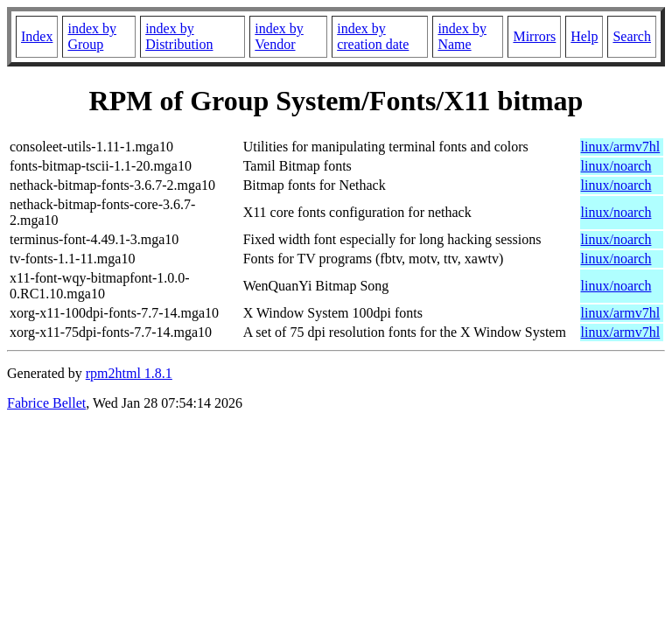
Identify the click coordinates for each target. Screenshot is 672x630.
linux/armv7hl (621, 147)
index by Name (462, 36)
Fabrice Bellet (46, 403)
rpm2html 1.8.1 (129, 373)
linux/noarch (616, 166)
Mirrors (534, 36)
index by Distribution (179, 36)
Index (37, 36)
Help (584, 36)
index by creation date (373, 36)
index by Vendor (279, 36)
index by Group (92, 36)
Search (632, 36)
